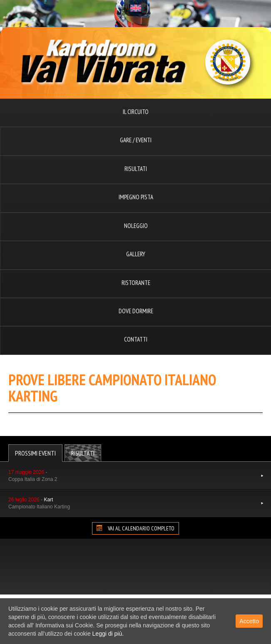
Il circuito (136, 112)
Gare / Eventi (136, 140)
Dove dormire (136, 311)
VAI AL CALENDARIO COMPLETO (135, 528)
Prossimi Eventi (35, 453)
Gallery (136, 254)
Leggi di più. (108, 634)
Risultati (136, 169)
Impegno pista (136, 197)
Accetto (249, 621)
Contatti (136, 339)
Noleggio (136, 226)
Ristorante (136, 283)
